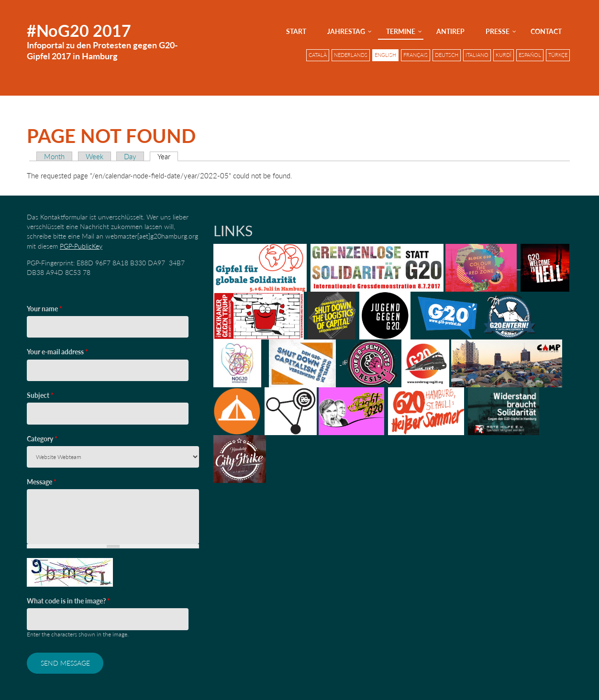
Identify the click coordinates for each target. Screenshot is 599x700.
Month (54, 156)
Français (416, 55)
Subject (40, 395)
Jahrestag (346, 31)
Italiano (477, 55)
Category (42, 439)
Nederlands (351, 55)
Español (530, 55)
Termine (401, 31)
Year (168, 156)
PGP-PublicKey (81, 246)
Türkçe (558, 55)
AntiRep (450, 31)
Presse (498, 31)
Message (42, 482)
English (385, 55)
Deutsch (447, 55)
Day (130, 156)
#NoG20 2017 (79, 30)
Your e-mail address (57, 352)
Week (94, 156)
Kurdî (504, 55)
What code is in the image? (68, 601)
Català (318, 55)
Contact (546, 31)
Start (296, 31)
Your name (44, 309)
